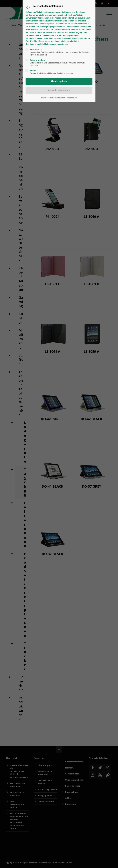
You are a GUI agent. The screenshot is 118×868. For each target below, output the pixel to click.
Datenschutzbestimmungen (53, 98)
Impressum (72, 98)
